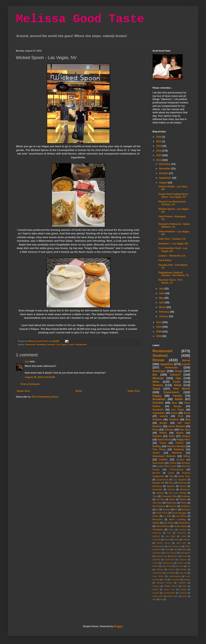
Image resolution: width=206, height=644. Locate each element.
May (162, 298)
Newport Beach (165, 583)
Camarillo (157, 489)
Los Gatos (175, 580)
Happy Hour (183, 440)
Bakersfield (158, 463)
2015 (159, 146)
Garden (183, 569)
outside (164, 416)
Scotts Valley (180, 526)
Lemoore (157, 540)
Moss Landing (177, 519)
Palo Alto (181, 543)
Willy (175, 549)
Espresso (157, 533)
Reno (171, 483)
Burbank (186, 509)
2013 (159, 155)
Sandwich (158, 410)
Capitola (156, 560)
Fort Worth (182, 389)
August (164, 183)
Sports (180, 433)
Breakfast (41, 344)
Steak (177, 385)
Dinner (159, 360)
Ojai (178, 378)
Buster (183, 486)
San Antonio (159, 506)
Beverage (159, 371)
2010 (159, 327)
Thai (171, 476)
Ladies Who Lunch (167, 466)
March (163, 307)
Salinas (160, 493)
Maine (167, 540)
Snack (156, 453)
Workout (177, 453)
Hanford (156, 536)
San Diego (169, 523)
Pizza (155, 430)
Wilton (184, 549)
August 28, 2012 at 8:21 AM (40, 377)
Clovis (155, 563)
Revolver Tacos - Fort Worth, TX (171, 281)
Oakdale (186, 540)
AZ (157, 509)
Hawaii (163, 433)
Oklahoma (171, 503)
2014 (159, 151)
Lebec (184, 536)
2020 (159, 137)
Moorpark (157, 519)
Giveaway (181, 533)
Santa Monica (163, 526)
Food (176, 382)
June (162, 293)
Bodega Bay (161, 556)
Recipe (178, 406)
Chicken (158, 403)
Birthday (186, 463)
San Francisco (175, 546)
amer (185, 596)
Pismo (184, 503)
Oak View (157, 503)
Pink (184, 586)
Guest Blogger (179, 513)
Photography (158, 546)
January (164, 316)
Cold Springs (168, 563)
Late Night (170, 536)
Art (176, 509)
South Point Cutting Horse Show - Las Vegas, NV (173, 196)
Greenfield (170, 573)
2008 (159, 336)
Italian (179, 399)
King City (183, 573)
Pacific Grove (163, 543)
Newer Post (23, 391)
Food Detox (165, 260)
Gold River (157, 573)
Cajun (171, 530)
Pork (181, 416)
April (162, 302)
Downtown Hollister (164, 456)
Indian (156, 516)
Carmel (171, 489)
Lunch (71, 344)
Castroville (169, 560)
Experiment (171, 392)
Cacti (185, 556)
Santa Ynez (184, 476)
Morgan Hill (158, 483)
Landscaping (175, 576)
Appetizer (167, 364)
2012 (159, 160)
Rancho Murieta (176, 446)
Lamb (171, 473)
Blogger (118, 626)
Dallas (155, 566)
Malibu (183, 499)
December (165, 164)
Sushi (187, 413)
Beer (175, 403)
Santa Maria (184, 523)
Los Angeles (180, 480)
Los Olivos (181, 516)
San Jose (185, 430)
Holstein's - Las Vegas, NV (173, 244)
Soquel (156, 593)
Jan (27, 362)
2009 (159, 332)
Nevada (187, 580)
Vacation (174, 420)
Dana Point (167, 566)
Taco (155, 496)
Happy (157, 396)
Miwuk (176, 540)
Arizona (167, 509)
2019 (159, 141)
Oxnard (186, 436)
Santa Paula (164, 440)
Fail (189, 566)
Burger (164, 423)
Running (182, 483)
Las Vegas (62, 344)
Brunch (156, 473)
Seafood (160, 355)
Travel (163, 443)
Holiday (157, 446)
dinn (154, 599)
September (165, 178)
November (165, 169)
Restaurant (81, 344)
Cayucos (183, 560)
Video (167, 549)
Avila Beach (171, 553)
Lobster (163, 460)
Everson (179, 566)
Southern (185, 506)
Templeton (158, 530)
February (165, 312)
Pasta (174, 413)
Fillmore (160, 569)
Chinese (169, 430)
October (164, 173)
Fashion (157, 436)
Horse (186, 360)
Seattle (183, 589)
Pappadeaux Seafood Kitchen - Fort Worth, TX (174, 274)
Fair (169, 533)
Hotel (172, 436)
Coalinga (186, 496)
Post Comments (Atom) (45, 397)
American (30, 344)
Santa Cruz (169, 589)
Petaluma (179, 449)
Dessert (51, 344)
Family (177, 396)
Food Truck (162, 513)
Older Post (134, 391)
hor (161, 599)
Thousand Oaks (169, 496)
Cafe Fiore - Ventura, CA (172, 239)
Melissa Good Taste (80, 19)
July (162, 289)
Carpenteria (162, 480)
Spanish (171, 486)
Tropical (183, 593)
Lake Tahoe (158, 576)
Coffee (173, 463)
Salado (156, 523)
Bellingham (185, 553)
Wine (156, 382)
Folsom (172, 569)
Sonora (173, 506)
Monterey (157, 486)
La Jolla (167, 516)
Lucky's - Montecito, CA (172, 256)
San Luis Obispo (177, 493)
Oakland (182, 583)
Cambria (183, 530)
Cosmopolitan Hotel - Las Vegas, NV (173, 250)
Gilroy (187, 456)
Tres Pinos (159, 449)
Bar (155, 375)
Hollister (157, 420)
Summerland (169, 593)
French (179, 443)
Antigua (180, 460)
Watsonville (158, 596)
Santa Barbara (177, 426)
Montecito (185, 489)
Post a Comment (30, 384)
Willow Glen (173, 596)
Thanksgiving (176, 469)
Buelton (175, 556)
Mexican (158, 378)
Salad (156, 389)
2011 (159, 322)
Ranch (155, 589)
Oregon (156, 586)
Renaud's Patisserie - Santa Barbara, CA (174, 225)
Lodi (165, 580)
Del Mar (160, 499)
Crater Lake (182, 563)
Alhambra (157, 553)
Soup (178, 371)
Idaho (172, 499)
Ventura (158, 385)
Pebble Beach (171, 586)
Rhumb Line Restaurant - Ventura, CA (173, 203)
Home (79, 391)
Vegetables (159, 413)
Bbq (188, 420)
